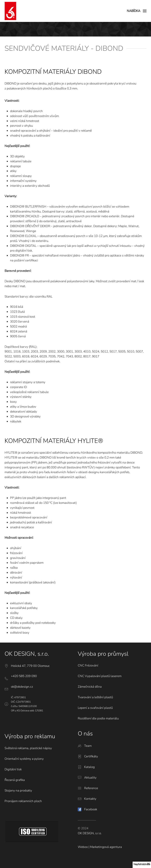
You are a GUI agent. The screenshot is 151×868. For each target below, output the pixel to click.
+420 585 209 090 (24, 676)
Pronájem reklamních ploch (23, 801)
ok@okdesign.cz (22, 687)
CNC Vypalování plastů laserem (100, 676)
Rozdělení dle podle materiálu (98, 718)
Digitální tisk (13, 769)
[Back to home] (10, 11)
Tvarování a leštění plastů (95, 697)
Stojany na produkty (18, 791)
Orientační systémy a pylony (24, 759)
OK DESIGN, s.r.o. (90, 833)
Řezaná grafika (15, 780)
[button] (137, 11)
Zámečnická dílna (90, 687)
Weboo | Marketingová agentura (100, 847)
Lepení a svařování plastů (95, 708)
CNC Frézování (88, 665)
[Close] (149, 864)
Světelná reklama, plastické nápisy (28, 748)
